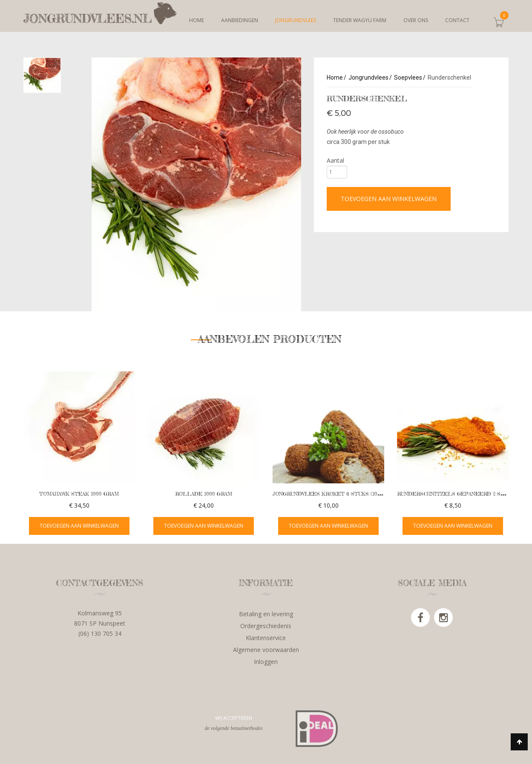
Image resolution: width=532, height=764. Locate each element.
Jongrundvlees (296, 20)
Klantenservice (266, 638)
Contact (457, 20)
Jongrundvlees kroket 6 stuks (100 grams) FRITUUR (350, 494)
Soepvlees (408, 78)
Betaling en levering (266, 614)
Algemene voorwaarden (266, 650)
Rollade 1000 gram (204, 494)
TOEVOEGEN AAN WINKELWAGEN (79, 526)
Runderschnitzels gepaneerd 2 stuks (456, 494)
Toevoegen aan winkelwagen (389, 199)
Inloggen (266, 662)
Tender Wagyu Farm (360, 20)
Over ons (416, 20)
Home (197, 20)
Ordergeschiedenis (266, 626)
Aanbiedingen (240, 20)
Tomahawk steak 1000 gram (79, 494)
